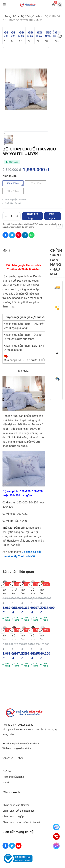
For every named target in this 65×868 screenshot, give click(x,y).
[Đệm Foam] (39, 36)
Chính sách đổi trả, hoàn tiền (18, 811)
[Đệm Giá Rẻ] (6, 36)
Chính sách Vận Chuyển (16, 805)
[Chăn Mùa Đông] (48, 36)
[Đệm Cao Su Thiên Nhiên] (30, 36)
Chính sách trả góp (13, 816)
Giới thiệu (8, 771)
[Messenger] (56, 846)
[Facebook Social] (5, 846)
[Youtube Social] (18, 846)
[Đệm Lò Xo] (13, 36)
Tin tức (6, 782)
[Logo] (28, 5)
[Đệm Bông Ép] (21, 36)
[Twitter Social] (12, 846)
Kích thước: (10, 176)
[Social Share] (5, 235)
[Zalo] (56, 827)
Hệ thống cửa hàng (13, 777)
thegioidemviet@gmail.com (25, 743)
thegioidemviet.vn (23, 748)
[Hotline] (56, 836)
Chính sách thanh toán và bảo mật (22, 822)
